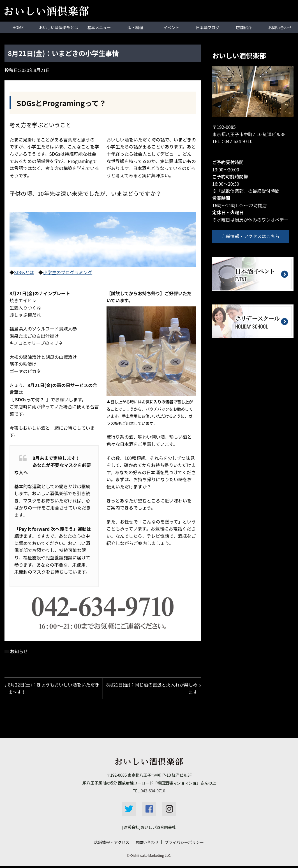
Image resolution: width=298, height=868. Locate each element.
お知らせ (19, 651)
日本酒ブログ (208, 27)
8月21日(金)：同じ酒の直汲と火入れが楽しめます (153, 689)
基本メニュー (99, 27)
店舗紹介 (244, 27)
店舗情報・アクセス (112, 844)
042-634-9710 (239, 141)
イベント (172, 27)
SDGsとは (24, 272)
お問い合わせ (280, 27)
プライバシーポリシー (184, 844)
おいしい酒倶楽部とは (59, 27)
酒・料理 (135, 27)
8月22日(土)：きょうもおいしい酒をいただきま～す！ (52, 689)
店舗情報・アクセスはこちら (252, 236)
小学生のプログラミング (68, 272)
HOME (18, 27)
